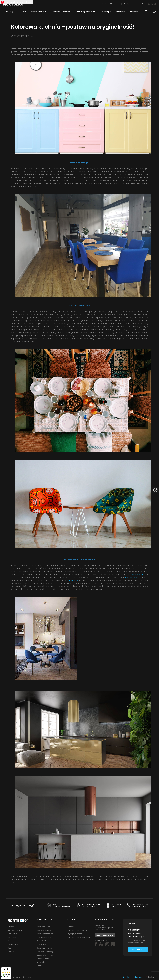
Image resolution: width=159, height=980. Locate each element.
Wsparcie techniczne (61, 12)
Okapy (31, 36)
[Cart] (154, 12)
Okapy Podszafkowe (45, 934)
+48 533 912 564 (135, 930)
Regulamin (70, 927)
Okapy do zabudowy (45, 951)
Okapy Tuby (42, 944)
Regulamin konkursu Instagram (79, 937)
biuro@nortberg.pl (136, 937)
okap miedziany (132, 577)
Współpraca (13, 944)
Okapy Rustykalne (44, 937)
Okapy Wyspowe (44, 927)
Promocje (134, 12)
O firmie (22, 12)
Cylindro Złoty (139, 574)
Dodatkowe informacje (133, 977)
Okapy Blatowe (43, 958)
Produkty (9, 12)
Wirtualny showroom (86, 12)
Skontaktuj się (138, 949)
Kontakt (11, 951)
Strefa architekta (39, 12)
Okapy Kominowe (44, 930)
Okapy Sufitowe (43, 940)
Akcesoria (41, 961)
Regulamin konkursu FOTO (76, 930)
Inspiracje (121, 12)
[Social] (96, 944)
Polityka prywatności (74, 934)
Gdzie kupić (106, 12)
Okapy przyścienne (45, 947)
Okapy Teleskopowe (45, 954)
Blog (9, 947)
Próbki (39, 964)
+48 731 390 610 (134, 933)
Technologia (13, 940)
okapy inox (73, 580)
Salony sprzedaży (105, 935)
